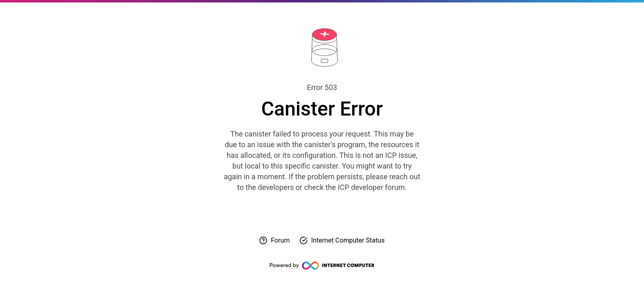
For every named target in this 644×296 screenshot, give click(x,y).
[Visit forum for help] (274, 240)
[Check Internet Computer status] (342, 240)
